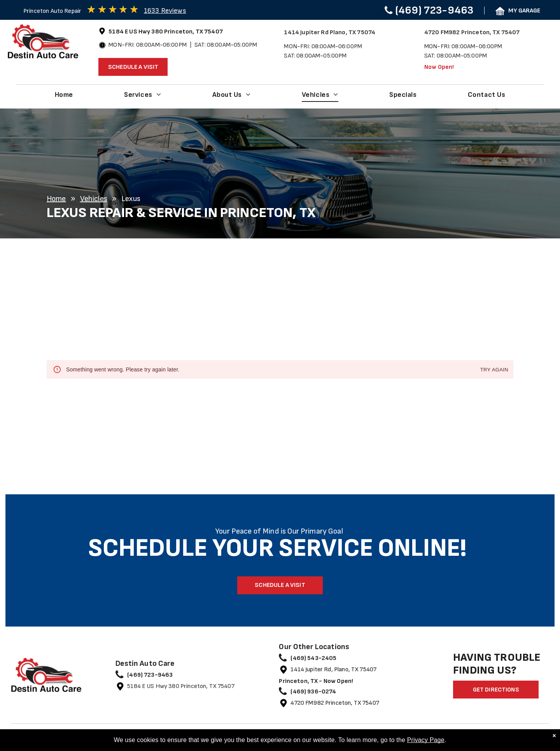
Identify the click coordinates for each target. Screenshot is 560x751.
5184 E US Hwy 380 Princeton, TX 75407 (181, 686)
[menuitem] (64, 95)
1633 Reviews (165, 11)
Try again (494, 370)
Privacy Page (426, 740)
